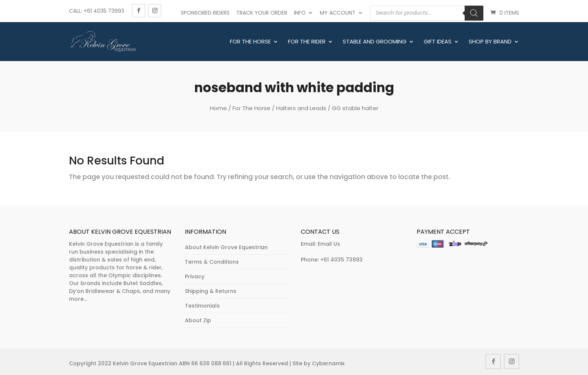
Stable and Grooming (375, 42)
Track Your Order (262, 13)
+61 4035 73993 (341, 260)
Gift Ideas (438, 42)
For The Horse (250, 42)
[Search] (474, 13)
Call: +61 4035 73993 (97, 11)
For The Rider (307, 42)
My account (338, 13)
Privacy (195, 276)
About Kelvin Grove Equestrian (226, 247)
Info (300, 13)
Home (218, 108)
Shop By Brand (490, 42)
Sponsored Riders (205, 13)
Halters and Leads (301, 108)
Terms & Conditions (212, 262)
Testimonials (202, 306)
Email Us (329, 244)
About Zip (198, 320)
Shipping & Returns (211, 291)
